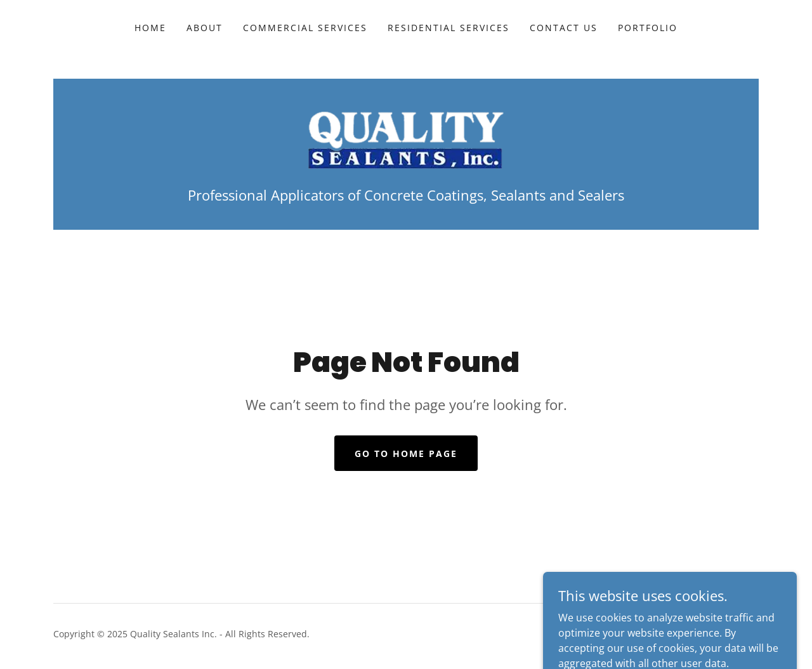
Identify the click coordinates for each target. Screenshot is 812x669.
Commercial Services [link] (305, 28)
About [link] (205, 28)
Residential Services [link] (449, 28)
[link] (406, 139)
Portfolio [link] (648, 28)
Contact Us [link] (564, 28)
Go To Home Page (406, 454)
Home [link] (150, 28)
